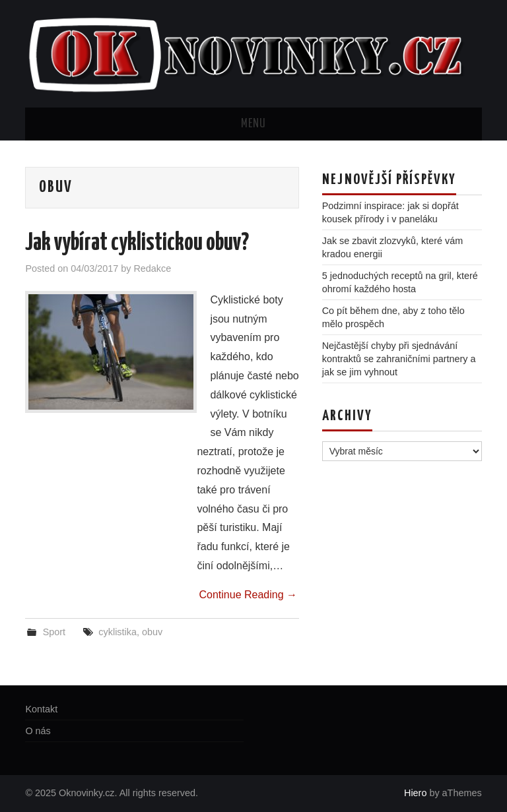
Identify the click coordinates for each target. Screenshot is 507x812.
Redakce (152, 268)
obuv (152, 632)
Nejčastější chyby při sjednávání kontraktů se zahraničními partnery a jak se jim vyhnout (399, 359)
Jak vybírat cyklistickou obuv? (137, 243)
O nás (38, 731)
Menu (253, 124)
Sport (54, 632)
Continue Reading (248, 595)
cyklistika (118, 632)
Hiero (415, 793)
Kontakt (41, 709)
